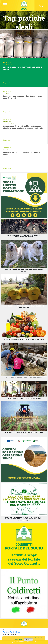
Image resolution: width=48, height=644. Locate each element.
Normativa (7, 121)
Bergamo (5, 123)
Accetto (28, 640)
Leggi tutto (7, 83)
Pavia (11, 64)
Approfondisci (18, 640)
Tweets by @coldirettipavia (11, 632)
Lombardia (6, 64)
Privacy (37, 642)
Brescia (5, 150)
